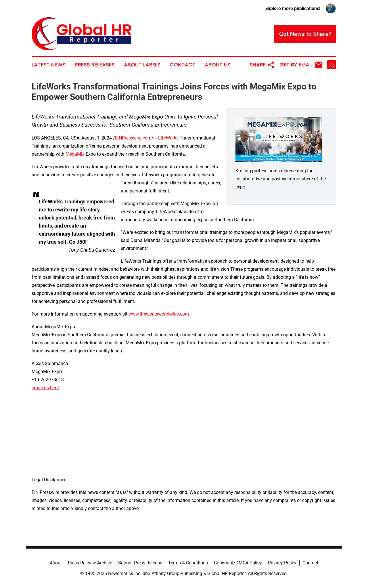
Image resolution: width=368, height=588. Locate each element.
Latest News (49, 65)
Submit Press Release (140, 563)
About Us (218, 65)
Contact (183, 65)
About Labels (142, 65)
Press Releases (95, 65)
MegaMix (75, 154)
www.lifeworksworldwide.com (159, 314)
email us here (45, 388)
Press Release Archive (90, 563)
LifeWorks (168, 138)
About (56, 563)
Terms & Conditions (188, 563)
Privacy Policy (282, 563)
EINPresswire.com (133, 138)
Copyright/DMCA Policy (238, 563)
